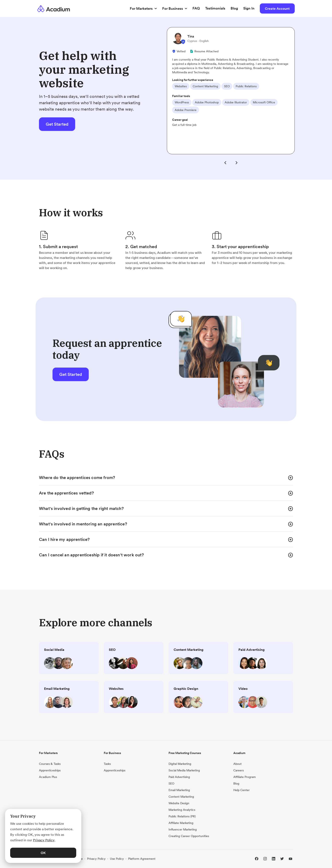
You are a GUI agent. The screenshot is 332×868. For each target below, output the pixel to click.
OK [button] (43, 853)
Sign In (249, 8)
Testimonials (215, 8)
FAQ (196, 8)
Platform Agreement (142, 859)
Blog (234, 8)
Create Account (277, 8)
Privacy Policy (96, 859)
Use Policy (117, 859)
